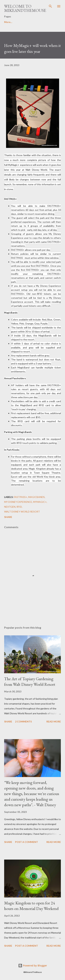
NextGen (10, 507)
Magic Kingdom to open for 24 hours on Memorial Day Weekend (31, 906)
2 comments (23, 721)
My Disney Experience (18, 502)
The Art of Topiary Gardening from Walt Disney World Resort (30, 682)
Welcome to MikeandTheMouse (25, 8)
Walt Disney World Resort (22, 512)
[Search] (50, 6)
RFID (19, 507)
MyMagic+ (40, 502)
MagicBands (36, 497)
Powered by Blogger (33, 965)
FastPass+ (21, 497)
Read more (54, 721)
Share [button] (8, 517)
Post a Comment (27, 842)
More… (8, 22)
